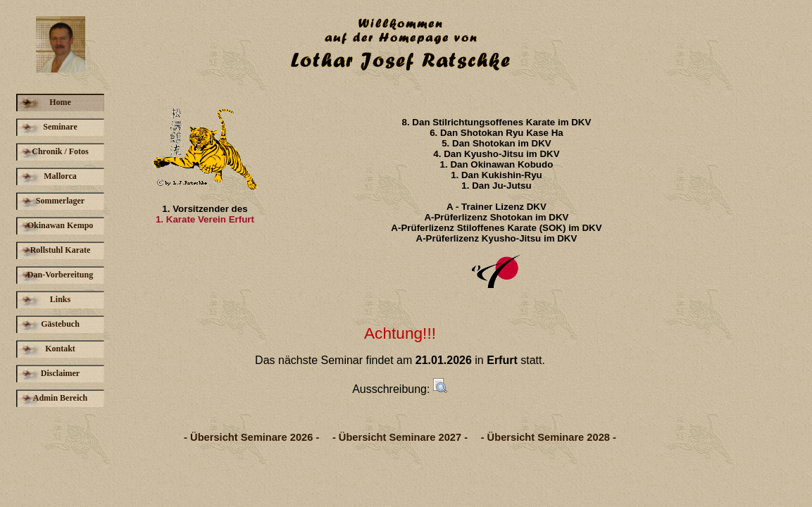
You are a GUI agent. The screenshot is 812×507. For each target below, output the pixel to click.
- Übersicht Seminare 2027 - (400, 437)
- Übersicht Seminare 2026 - (251, 437)
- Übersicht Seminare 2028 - (549, 437)
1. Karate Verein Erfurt (205, 219)
